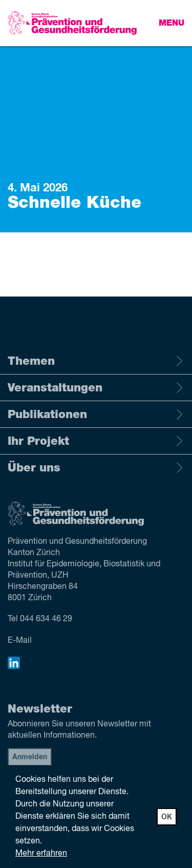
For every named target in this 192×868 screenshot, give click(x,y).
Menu (172, 23)
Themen (96, 361)
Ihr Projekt (96, 441)
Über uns (96, 468)
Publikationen (96, 415)
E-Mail (20, 641)
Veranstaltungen (96, 388)
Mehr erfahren (41, 854)
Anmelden (30, 757)
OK (167, 817)
